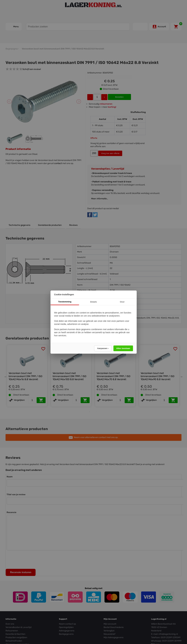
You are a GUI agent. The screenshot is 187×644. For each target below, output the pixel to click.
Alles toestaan (123, 348)
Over (122, 302)
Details (94, 302)
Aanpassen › (103, 348)
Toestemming (65, 302)
